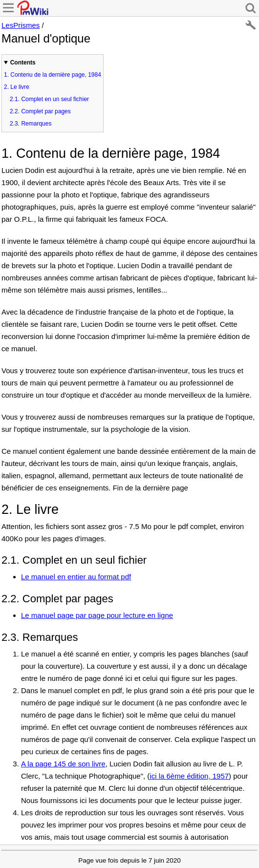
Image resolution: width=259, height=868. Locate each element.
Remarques (31, 124)
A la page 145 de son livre (63, 764)
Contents (23, 63)
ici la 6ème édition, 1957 (189, 776)
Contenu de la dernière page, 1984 (53, 75)
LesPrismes (21, 25)
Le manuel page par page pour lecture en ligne (97, 615)
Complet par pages (40, 111)
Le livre (17, 87)
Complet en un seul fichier (49, 99)
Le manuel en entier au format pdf (76, 577)
